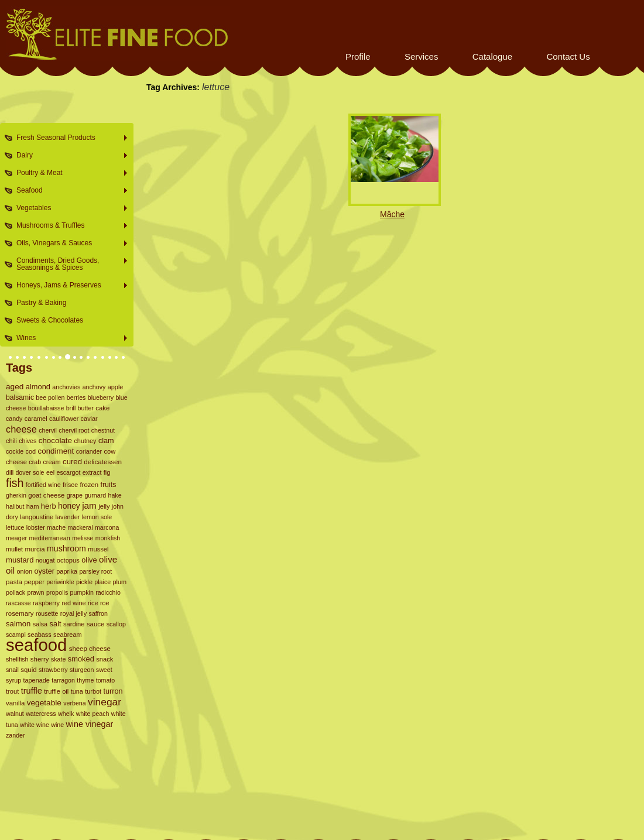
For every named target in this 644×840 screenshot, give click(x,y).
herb (49, 506)
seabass (40, 635)
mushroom (66, 548)
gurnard (95, 495)
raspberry (46, 603)
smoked (81, 659)
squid (28, 670)
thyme (85, 680)
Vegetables (69, 208)
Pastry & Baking (41, 303)
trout (12, 691)
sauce (95, 624)
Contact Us (568, 56)
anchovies (66, 387)
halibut (15, 506)
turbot (93, 691)
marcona (107, 527)
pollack (16, 592)
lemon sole (97, 517)
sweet (104, 670)
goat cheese (46, 495)
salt (56, 624)
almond (38, 387)
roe (105, 603)
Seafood (69, 191)
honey (69, 506)
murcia (35, 549)
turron (113, 691)
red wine (73, 603)
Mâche (392, 214)
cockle (15, 451)
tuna (77, 691)
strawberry (53, 670)
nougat (45, 560)
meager (16, 538)
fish (15, 483)
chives (28, 441)
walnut (15, 714)
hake (114, 495)
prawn (36, 592)
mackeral (80, 527)
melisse (83, 538)
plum (120, 582)
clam (106, 441)
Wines (69, 338)
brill (71, 408)
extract (92, 472)
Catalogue (492, 56)
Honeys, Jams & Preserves (69, 285)
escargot (68, 472)
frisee (70, 485)
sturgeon (82, 670)
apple (116, 387)
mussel (98, 549)
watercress (41, 714)
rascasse (18, 603)
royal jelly (73, 613)
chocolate (55, 440)
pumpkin (82, 592)
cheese (21, 429)
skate (58, 659)
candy (14, 419)
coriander (89, 451)
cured (72, 462)
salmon (18, 624)
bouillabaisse (46, 408)
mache (56, 527)
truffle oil (56, 691)
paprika (67, 571)
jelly (104, 506)
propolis (57, 592)
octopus (68, 560)
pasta (14, 582)
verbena (75, 703)
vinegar (105, 702)
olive (89, 560)
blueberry (101, 397)
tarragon (63, 680)
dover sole (30, 472)
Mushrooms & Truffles (69, 226)
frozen (89, 485)
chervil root (74, 430)
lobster (36, 527)
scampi (16, 635)
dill (10, 472)
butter (86, 408)
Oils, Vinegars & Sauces (69, 243)
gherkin (16, 495)
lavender (68, 517)
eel (50, 472)
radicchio (108, 592)
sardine (74, 624)
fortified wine (43, 485)
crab (35, 462)
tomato (106, 680)
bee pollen (50, 397)
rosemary (20, 613)
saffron (98, 613)
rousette (47, 613)
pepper (34, 582)
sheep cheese (90, 649)
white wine (35, 725)
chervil (48, 430)
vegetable (44, 703)
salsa (40, 624)
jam (89, 505)
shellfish (17, 659)
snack (105, 659)
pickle (84, 582)
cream (52, 462)
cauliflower (64, 419)
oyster (44, 571)
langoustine (37, 517)
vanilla (15, 703)
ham (33, 506)
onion (24, 571)
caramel (36, 419)
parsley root (95, 571)
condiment (56, 451)
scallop (116, 624)
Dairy (69, 155)
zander (16, 735)
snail (12, 670)
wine (57, 725)
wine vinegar (89, 724)
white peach (93, 714)
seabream (68, 635)
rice (93, 603)
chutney (85, 441)
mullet (14, 549)
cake (102, 408)
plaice (102, 582)
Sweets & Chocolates (50, 320)
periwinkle (60, 582)
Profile (358, 56)
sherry (40, 659)
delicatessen (103, 462)
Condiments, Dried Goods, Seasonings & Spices (69, 264)
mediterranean (49, 538)
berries (76, 397)
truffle (32, 691)
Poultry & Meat (69, 173)
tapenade (36, 680)
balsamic (20, 397)
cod (31, 451)
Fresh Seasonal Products (69, 138)
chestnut (103, 430)
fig (107, 472)
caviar (89, 419)
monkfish (108, 538)
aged (15, 387)
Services (422, 56)
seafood (36, 645)
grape (75, 495)
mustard (20, 560)
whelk (66, 714)
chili (11, 441)
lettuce (15, 527)
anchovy (94, 387)
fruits (108, 485)
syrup (13, 680)
